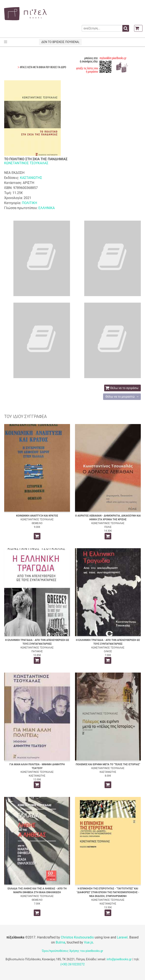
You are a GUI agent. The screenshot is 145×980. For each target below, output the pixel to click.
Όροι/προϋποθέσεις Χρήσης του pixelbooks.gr (72, 951)
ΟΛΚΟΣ (108, 651)
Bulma (60, 942)
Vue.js (88, 942)
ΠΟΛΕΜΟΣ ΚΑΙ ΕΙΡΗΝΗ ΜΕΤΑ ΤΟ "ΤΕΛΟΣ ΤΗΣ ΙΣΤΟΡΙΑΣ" (108, 764)
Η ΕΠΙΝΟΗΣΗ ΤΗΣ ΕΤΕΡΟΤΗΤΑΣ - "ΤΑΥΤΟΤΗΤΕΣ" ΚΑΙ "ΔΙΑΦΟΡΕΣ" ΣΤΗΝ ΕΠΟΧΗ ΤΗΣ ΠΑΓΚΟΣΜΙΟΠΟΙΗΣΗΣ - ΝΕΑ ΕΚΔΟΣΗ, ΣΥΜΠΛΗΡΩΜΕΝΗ (108, 892)
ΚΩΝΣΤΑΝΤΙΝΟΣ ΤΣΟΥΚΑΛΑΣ (26, 163)
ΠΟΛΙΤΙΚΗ (29, 203)
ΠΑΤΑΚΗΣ (37, 651)
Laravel (122, 937)
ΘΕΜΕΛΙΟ (37, 523)
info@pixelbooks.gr (119, 959)
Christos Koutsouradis (77, 937)
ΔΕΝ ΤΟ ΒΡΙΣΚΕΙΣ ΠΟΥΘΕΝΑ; (60, 42)
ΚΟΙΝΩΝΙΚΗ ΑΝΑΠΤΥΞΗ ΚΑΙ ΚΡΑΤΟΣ (37, 516)
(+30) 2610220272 (72, 964)
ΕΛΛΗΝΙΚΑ (47, 208)
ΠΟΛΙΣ (108, 527)
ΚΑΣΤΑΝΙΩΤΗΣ (31, 178)
